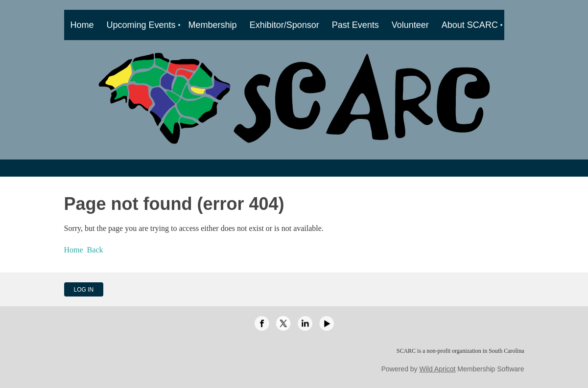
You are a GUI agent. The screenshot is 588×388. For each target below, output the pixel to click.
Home (74, 250)
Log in (84, 290)
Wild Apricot (438, 369)
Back (95, 250)
